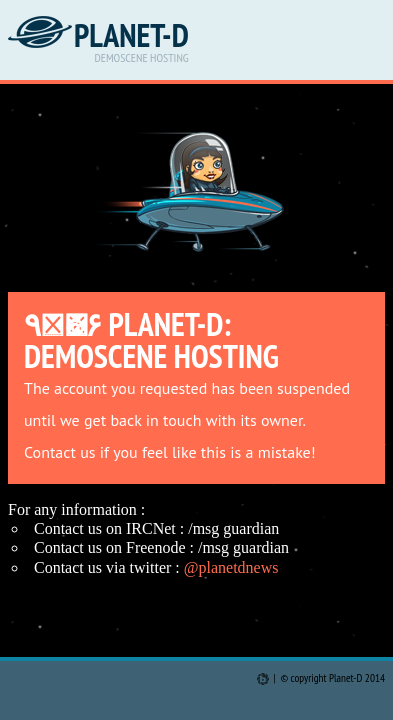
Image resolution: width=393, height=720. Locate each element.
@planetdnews (231, 567)
